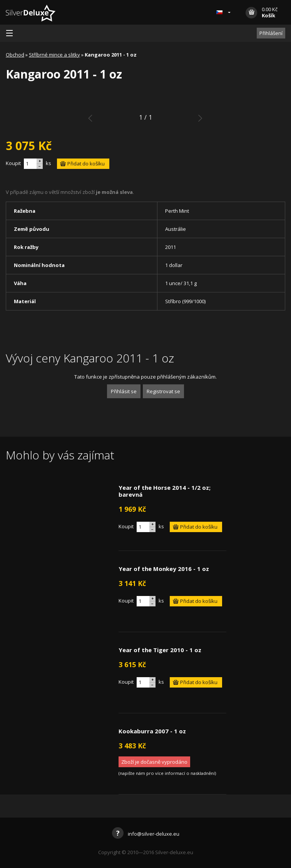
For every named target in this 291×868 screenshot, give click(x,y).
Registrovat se (163, 391)
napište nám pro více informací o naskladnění (167, 773)
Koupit (13, 163)
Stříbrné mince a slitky (54, 55)
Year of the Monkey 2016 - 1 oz (164, 569)
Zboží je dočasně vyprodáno (154, 762)
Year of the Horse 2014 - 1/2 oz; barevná (165, 491)
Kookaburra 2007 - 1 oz (152, 731)
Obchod (15, 55)
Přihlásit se (124, 391)
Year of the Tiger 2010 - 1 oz (160, 650)
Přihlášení (271, 33)
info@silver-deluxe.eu (146, 834)
